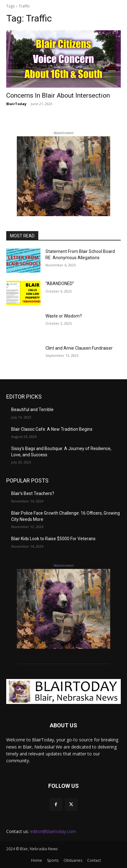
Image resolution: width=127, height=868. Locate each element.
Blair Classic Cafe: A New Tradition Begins (52, 429)
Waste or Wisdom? (64, 316)
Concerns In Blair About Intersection (58, 95)
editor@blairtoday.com (53, 831)
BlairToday (16, 104)
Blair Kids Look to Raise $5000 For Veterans (53, 539)
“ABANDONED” (60, 284)
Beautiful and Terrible (32, 410)
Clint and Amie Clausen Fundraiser (79, 348)
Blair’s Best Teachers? (33, 493)
